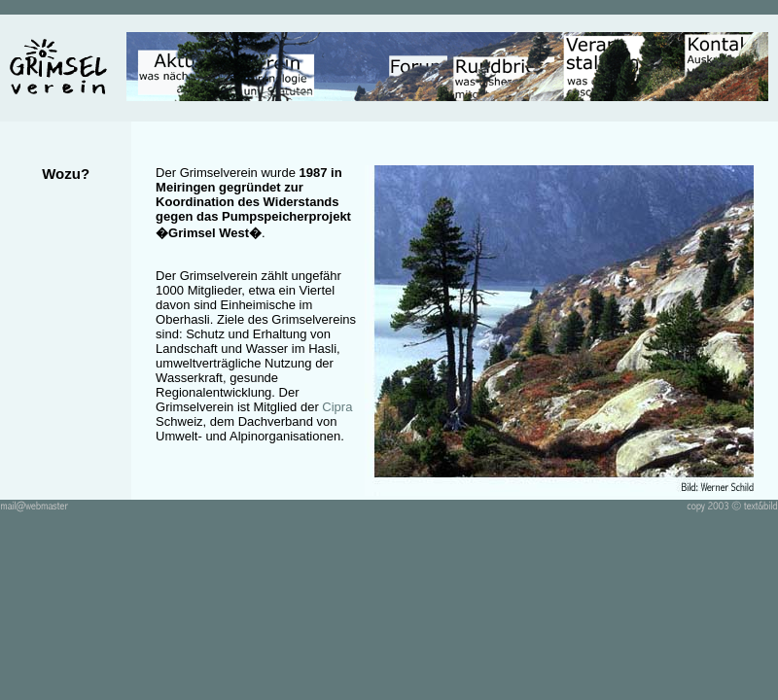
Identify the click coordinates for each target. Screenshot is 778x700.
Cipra (337, 407)
